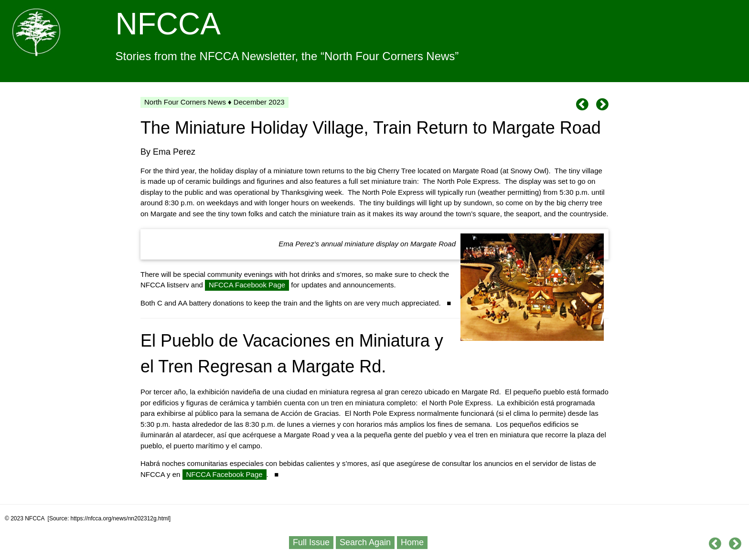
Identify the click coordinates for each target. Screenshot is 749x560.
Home (412, 542)
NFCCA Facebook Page (247, 285)
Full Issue (311, 542)
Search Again (365, 542)
